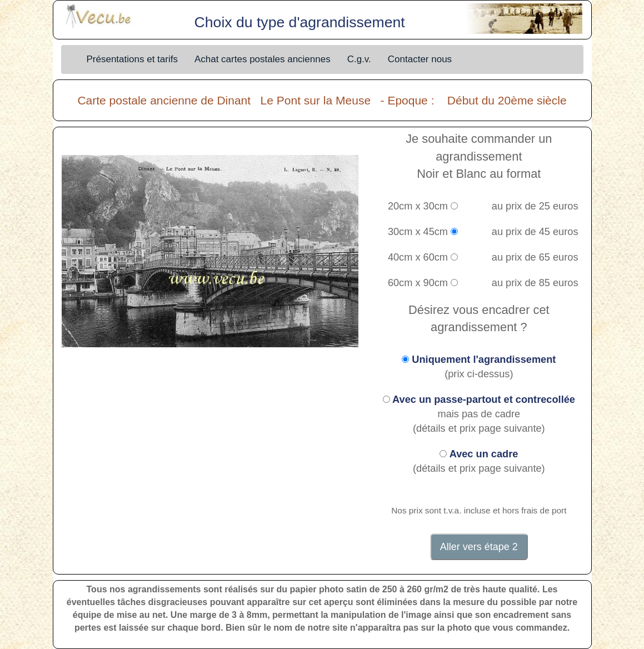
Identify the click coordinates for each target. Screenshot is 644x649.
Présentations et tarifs (132, 59)
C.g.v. (359, 59)
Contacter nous (420, 59)
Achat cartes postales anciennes (263, 59)
